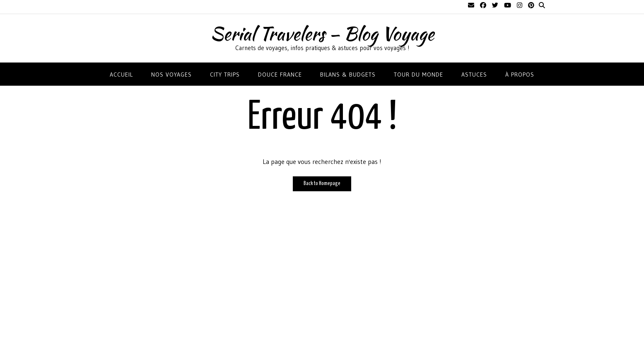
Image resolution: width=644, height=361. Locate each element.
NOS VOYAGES (171, 75)
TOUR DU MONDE (418, 75)
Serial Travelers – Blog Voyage (322, 34)
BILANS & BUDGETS (348, 75)
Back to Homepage (322, 184)
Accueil (121, 75)
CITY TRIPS (225, 75)
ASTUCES (474, 75)
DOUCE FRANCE (280, 75)
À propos (520, 75)
